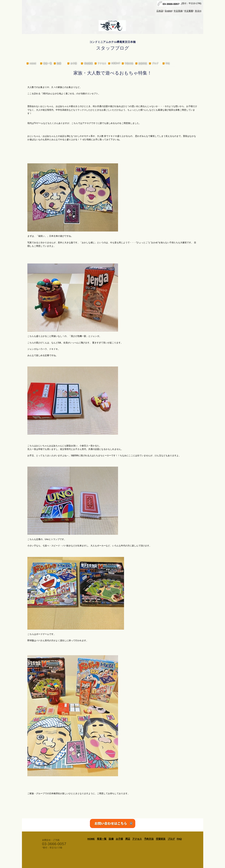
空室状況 (161, 839)
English (168, 11)
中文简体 (178, 11)
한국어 (198, 11)
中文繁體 (189, 11)
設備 (111, 839)
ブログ (171, 839)
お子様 (119, 839)
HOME (91, 839)
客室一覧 (102, 839)
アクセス (137, 839)
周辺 (128, 839)
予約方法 (149, 839)
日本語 (160, 11)
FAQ (179, 839)
